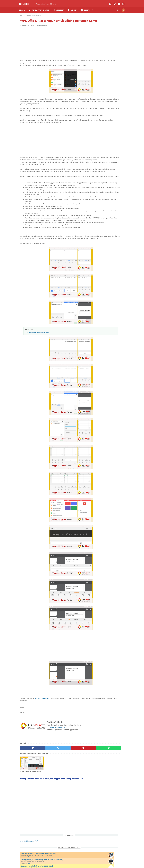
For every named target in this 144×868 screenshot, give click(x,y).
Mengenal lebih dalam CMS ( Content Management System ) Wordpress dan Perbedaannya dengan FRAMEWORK (110, 176)
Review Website (103, 146)
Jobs (105, 861)
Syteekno (99, 377)
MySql (100, 132)
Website (114, 149)
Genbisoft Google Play (111, 83)
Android (112, 121)
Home (40, 861)
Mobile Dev (60, 7)
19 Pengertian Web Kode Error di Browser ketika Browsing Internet (110, 219)
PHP (108, 132)
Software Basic (117, 146)
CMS (100, 128)
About (45, 861)
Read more (105, 39)
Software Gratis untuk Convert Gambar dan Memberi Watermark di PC (110, 205)
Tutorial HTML (103, 149)
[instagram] (122, 2)
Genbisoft (28, 2)
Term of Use (80, 861)
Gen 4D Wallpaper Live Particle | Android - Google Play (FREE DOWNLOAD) (107, 33)
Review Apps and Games (40, 7)
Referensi (117, 132)
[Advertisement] (55, 45)
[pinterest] (64, 779)
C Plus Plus (118, 125)
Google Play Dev (111, 128)
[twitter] (113, 2)
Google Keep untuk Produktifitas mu (38, 364)
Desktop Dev (88, 7)
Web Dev (74, 7)
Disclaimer (89, 861)
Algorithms (102, 121)
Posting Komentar (42, 29)
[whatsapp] (81, 779)
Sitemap (71, 861)
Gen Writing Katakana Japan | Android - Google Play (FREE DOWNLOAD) (106, 69)
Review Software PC (104, 142)
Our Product (98, 861)
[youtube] (118, 2)
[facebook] (109, 2)
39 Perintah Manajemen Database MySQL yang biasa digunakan (109, 192)
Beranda (23, 7)
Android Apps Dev (106, 20)
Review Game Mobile (105, 139)
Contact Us (53, 861)
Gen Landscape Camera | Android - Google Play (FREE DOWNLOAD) (107, 51)
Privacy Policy (62, 861)
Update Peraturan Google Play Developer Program (110, 231)
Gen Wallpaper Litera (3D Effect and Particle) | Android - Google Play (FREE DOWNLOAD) (108, 42)
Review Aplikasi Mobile (105, 135)
